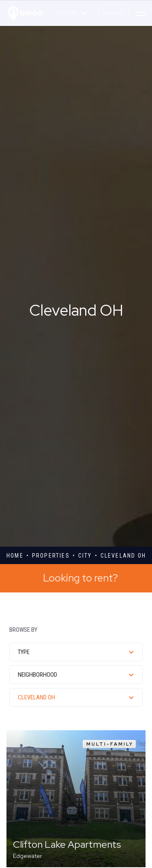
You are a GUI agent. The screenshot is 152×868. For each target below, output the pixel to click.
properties (51, 556)
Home (15, 556)
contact (114, 13)
